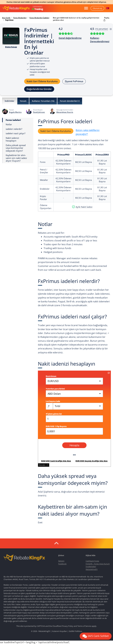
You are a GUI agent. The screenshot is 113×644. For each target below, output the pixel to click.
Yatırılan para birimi (55, 389)
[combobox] (78, 406)
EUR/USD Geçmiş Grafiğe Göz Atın (92, 461)
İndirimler (10, 101)
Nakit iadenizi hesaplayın (12, 139)
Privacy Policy (67, 626)
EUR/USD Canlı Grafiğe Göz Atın (56, 461)
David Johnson (39, 112)
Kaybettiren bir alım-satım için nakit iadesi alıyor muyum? (16, 158)
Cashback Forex (92, 561)
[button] (108, 8)
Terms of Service (84, 626)
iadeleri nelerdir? (14, 129)
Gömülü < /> (44, 465)
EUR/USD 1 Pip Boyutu (56, 426)
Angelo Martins (15, 112)
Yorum (23, 101)
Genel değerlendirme (70, 38)
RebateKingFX (92, 569)
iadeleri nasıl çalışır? (16, 133)
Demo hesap (11, 47)
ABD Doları (54, 394)
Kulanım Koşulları (60, 631)
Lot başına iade (53, 401)
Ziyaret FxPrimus (74, 81)
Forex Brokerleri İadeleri (39, 18)
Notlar (9, 124)
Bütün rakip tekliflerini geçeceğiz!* (88, 132)
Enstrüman (51, 376)
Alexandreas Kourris (65, 112)
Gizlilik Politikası (75, 631)
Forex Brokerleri (20, 18)
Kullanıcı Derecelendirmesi (100, 40)
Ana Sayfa (6, 18)
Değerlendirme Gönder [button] (39, 89)
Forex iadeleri (13, 120)
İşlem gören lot (54, 414)
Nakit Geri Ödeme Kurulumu (42, 81)
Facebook (62, 564)
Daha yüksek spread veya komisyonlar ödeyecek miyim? (16, 148)
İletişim (61, 561)
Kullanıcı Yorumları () (43, 101)
